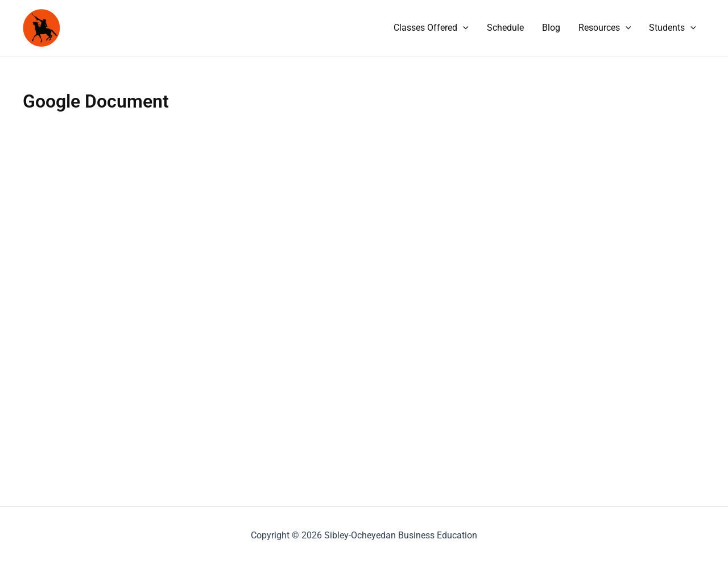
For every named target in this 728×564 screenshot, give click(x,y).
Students (673, 28)
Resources (605, 28)
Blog (551, 28)
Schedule (505, 28)
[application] (463, 28)
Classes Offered (431, 28)
